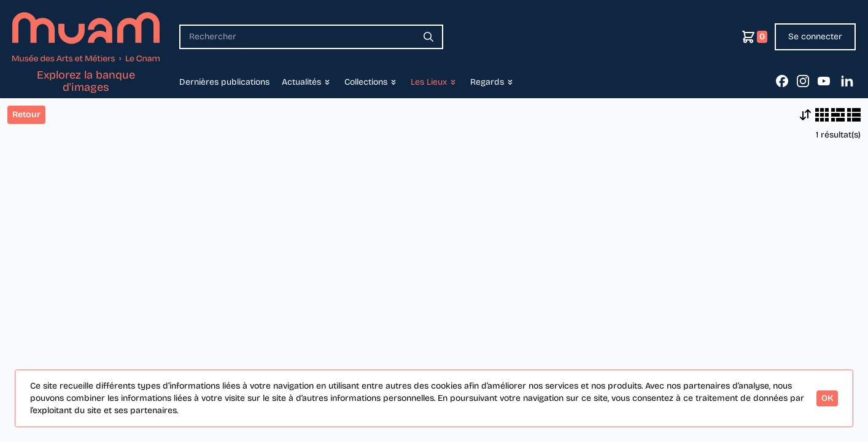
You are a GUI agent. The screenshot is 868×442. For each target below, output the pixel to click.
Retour (26, 114)
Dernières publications (224, 82)
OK (827, 398)
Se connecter (815, 37)
